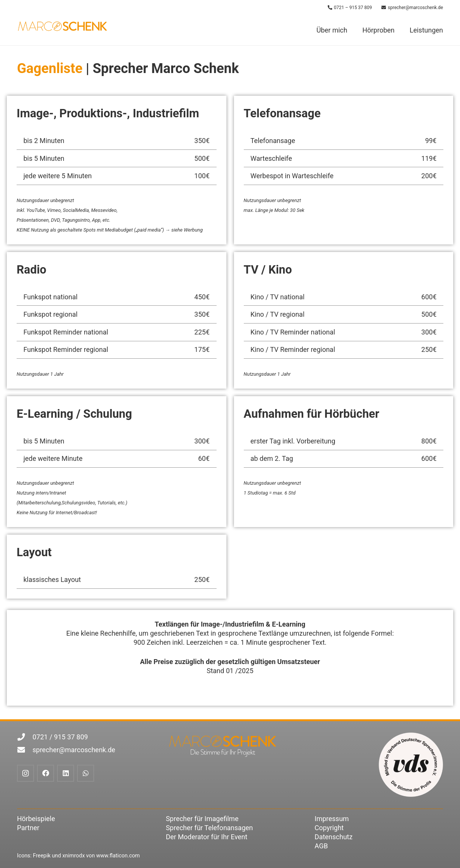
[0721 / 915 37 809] (25, 737)
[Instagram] (26, 773)
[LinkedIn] (66, 773)
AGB (321, 846)
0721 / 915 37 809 (60, 737)
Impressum (332, 819)
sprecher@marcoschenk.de (74, 750)
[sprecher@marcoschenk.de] (25, 750)
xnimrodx (74, 856)
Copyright (329, 828)
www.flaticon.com (118, 856)
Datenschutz (333, 837)
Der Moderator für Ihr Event (207, 837)
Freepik (42, 856)
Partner (28, 828)
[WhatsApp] (86, 773)
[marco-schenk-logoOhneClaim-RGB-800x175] (63, 26)
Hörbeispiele (36, 819)
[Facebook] (46, 773)
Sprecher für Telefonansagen (209, 828)
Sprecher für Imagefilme (202, 819)
